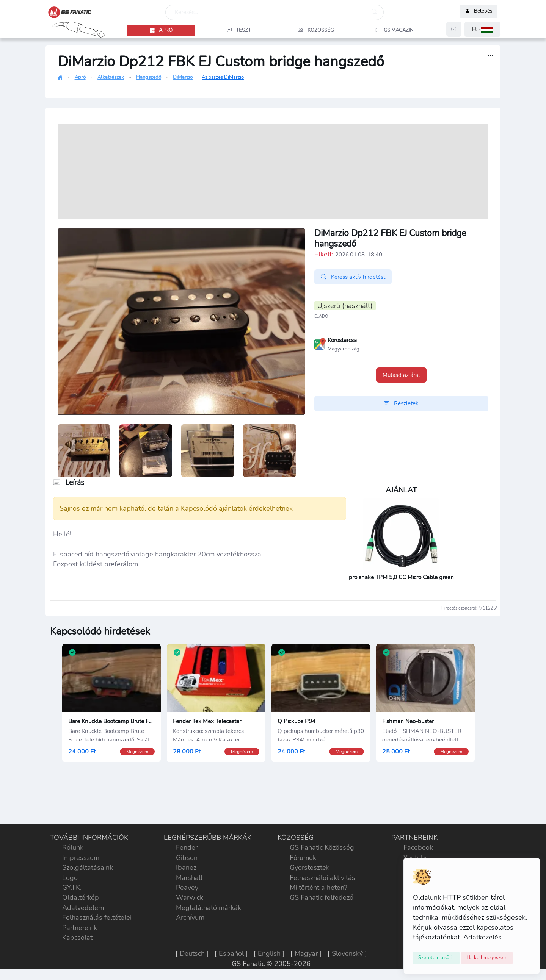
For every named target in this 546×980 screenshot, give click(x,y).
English (269, 956)
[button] (482, 29)
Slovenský (347, 956)
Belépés (479, 11)
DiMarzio (183, 77)
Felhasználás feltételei (97, 920)
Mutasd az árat (401, 375)
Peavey (187, 890)
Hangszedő (149, 77)
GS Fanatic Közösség (322, 850)
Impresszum (81, 860)
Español (231, 956)
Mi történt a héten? (318, 890)
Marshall (189, 880)
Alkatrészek (111, 77)
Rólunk (73, 850)
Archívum (190, 920)
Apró (80, 77)
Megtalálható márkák (209, 910)
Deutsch (192, 956)
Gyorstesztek (310, 870)
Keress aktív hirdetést (353, 277)
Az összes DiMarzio (223, 77)
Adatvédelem (83, 910)
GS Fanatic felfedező (322, 900)
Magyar (306, 956)
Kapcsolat (77, 940)
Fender (187, 850)
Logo (70, 880)
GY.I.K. (72, 890)
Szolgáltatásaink (88, 870)
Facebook (418, 850)
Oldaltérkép (81, 900)
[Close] (436, 958)
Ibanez (186, 870)
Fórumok (303, 860)
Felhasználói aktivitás (322, 880)
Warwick (190, 900)
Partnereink (80, 930)
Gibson (187, 860)
